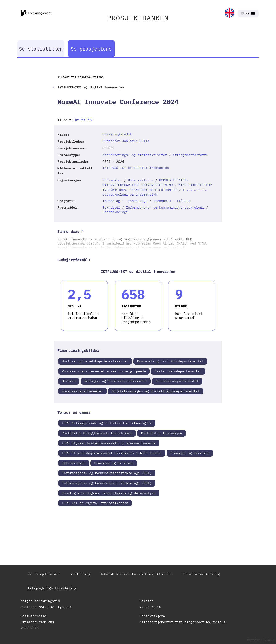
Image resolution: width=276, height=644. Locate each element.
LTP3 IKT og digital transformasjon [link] (95, 503)
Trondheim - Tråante (172, 201)
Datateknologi (115, 212)
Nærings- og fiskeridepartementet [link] (116, 381)
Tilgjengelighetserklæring (52, 588)
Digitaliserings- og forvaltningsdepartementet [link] (156, 391)
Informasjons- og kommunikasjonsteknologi (165, 207)
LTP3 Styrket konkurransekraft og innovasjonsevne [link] (109, 443)
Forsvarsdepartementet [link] (82, 391)
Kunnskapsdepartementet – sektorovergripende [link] (104, 371)
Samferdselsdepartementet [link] (178, 371)
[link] (230, 13)
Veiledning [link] (80, 574)
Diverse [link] (69, 381)
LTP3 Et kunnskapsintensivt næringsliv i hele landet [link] (112, 453)
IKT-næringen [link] (74, 463)
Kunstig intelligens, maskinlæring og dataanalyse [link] (109, 493)
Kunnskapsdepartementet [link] (177, 381)
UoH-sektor (112, 180)
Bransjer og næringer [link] (190, 453)
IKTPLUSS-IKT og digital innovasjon (136, 168)
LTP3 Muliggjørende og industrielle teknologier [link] (107, 423)
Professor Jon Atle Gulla (126, 141)
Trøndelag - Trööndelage (125, 201)
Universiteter (141, 180)
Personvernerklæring (201, 574)
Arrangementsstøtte (190, 155)
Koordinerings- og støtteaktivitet (135, 155)
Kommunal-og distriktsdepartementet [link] (170, 361)
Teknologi (111, 207)
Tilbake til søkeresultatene (80, 77)
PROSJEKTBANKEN (138, 18)
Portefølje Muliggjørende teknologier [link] (97, 433)
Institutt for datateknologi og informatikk (155, 192)
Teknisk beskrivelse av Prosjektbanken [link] (136, 574)
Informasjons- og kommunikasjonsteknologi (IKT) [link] (107, 473)
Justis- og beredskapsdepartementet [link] (95, 361)
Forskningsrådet (117, 134)
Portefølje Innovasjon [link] (161, 433)
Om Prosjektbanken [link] (44, 574)
